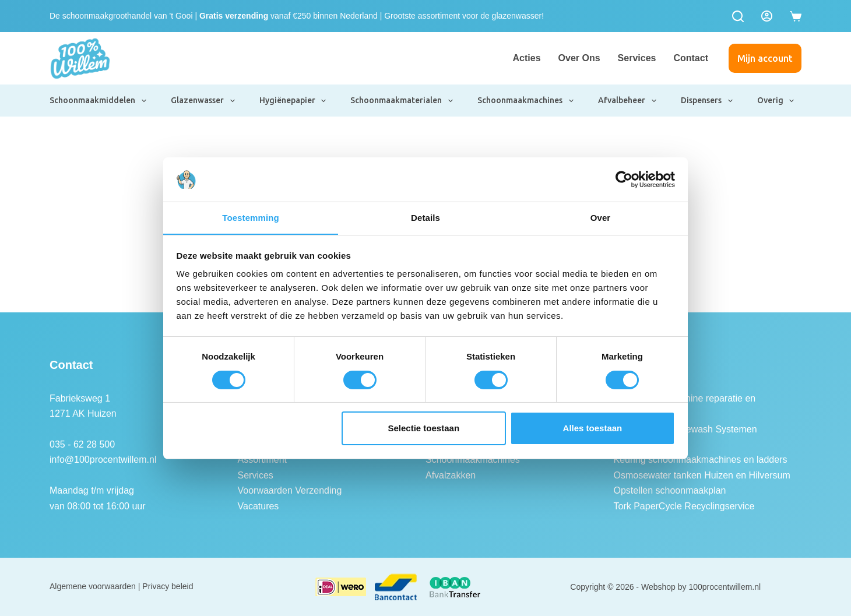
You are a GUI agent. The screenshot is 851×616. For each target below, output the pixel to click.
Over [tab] (601, 218)
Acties (527, 58)
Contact (691, 58)
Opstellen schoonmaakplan (670, 490)
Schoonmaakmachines (526, 101)
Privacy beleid (168, 586)
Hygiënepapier (293, 101)
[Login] (767, 16)
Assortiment (262, 460)
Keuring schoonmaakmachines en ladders (701, 460)
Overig (776, 101)
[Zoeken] (738, 16)
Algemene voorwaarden (93, 586)
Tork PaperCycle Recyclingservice (684, 506)
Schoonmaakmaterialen (402, 101)
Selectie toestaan (424, 429)
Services (637, 58)
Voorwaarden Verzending (290, 490)
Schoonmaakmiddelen (99, 101)
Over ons (579, 58)
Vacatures (259, 506)
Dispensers (707, 101)
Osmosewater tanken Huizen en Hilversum (702, 475)
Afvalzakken (451, 475)
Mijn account (765, 58)
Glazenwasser (203, 101)
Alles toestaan (593, 429)
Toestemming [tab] (251, 218)
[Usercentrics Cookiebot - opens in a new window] (624, 179)
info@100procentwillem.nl (103, 460)
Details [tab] (425, 218)
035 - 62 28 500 (82, 444)
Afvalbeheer (628, 101)
